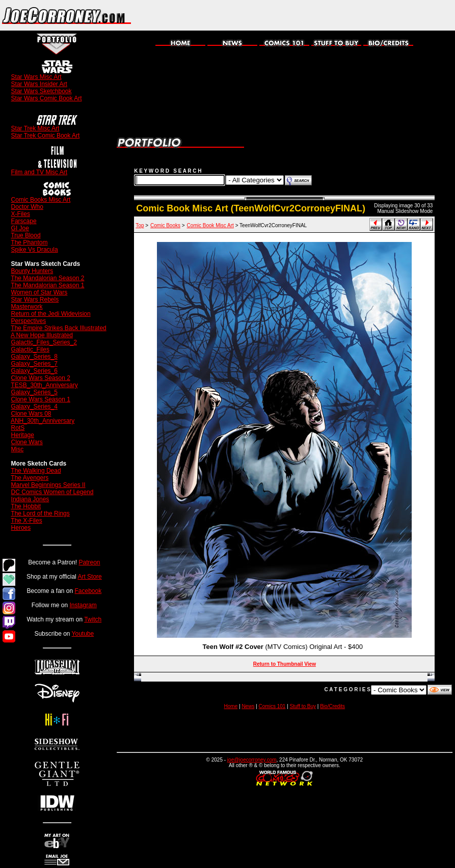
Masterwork (27, 307)
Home (231, 706)
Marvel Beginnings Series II (48, 485)
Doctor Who (27, 207)
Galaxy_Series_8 (34, 357)
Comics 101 (272, 706)
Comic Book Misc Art (210, 225)
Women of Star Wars (39, 292)
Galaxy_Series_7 (34, 364)
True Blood (25, 235)
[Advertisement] (336, 15)
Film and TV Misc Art (39, 172)
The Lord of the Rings (40, 513)
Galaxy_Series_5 (34, 392)
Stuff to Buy (303, 706)
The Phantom (29, 242)
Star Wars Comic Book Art (47, 98)
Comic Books (165, 225)
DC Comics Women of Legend (52, 492)
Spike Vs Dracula (35, 250)
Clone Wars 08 (31, 414)
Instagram (83, 605)
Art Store (89, 577)
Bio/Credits (332, 706)
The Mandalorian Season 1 (47, 285)
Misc (18, 449)
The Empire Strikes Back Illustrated (58, 328)
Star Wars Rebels (35, 300)
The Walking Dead (36, 471)
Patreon (90, 562)
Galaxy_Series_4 (34, 406)
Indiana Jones (30, 499)
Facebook (88, 591)
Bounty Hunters (32, 271)
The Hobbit (26, 506)
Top (140, 225)
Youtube (83, 634)
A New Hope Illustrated (42, 335)
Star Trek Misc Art (35, 128)
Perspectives (29, 321)
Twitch (93, 619)
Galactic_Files (30, 349)
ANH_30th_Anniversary (43, 421)
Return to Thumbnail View (285, 664)
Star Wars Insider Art (39, 84)
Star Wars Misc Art (36, 77)
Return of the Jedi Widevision (51, 314)
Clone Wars (27, 442)
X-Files (21, 214)
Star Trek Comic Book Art (46, 135)
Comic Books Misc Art (41, 200)
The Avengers (30, 478)
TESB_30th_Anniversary (44, 385)
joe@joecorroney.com (252, 760)
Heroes (21, 528)
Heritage (23, 435)
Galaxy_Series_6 (34, 371)
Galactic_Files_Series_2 (44, 342)
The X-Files (26, 521)
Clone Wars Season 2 (41, 378)
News (248, 706)
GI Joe (20, 228)
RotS (18, 428)
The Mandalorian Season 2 (47, 278)
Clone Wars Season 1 (41, 399)
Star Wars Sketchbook (42, 91)
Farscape (24, 221)
